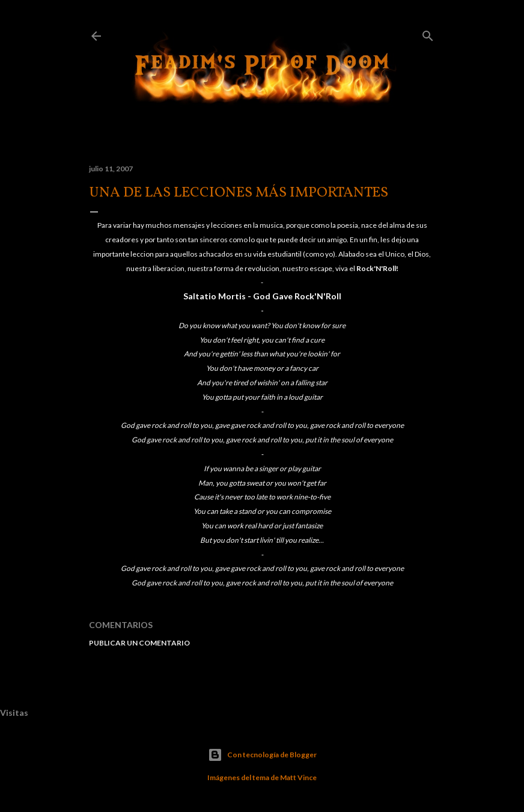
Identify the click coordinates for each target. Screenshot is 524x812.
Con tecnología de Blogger (262, 755)
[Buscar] (428, 33)
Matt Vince (298, 777)
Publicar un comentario (139, 643)
